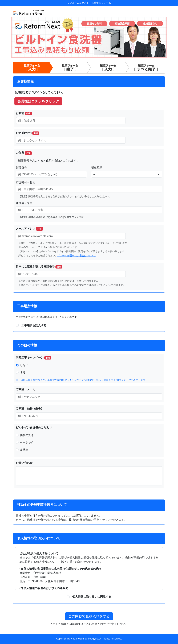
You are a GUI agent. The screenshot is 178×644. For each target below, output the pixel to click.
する (23, 372)
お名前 (24, 113)
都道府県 (97, 167)
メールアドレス (29, 229)
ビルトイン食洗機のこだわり (34, 427)
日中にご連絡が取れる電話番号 (39, 267)
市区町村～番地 (26, 182)
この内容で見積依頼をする (89, 616)
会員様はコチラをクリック (38, 101)
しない (24, 365)
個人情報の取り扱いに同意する (90, 597)
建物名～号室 (24, 203)
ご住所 (24, 153)
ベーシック (27, 442)
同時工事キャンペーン (34, 358)
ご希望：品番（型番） (30, 408)
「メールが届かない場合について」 (77, 255)
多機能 (24, 450)
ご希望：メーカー (27, 389)
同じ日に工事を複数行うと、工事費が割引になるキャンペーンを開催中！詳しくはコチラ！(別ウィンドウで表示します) (81, 380)
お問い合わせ (24, 463)
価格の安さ (27, 435)
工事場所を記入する (34, 325)
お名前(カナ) (28, 133)
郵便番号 (21, 167)
